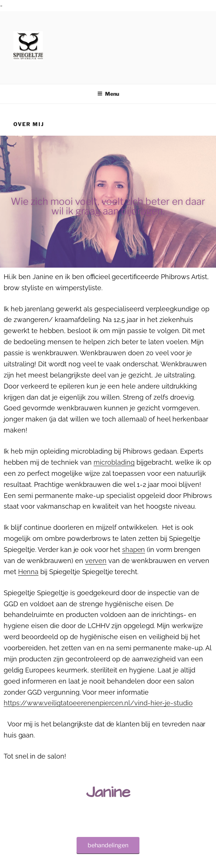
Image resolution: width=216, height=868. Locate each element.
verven (96, 561)
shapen (134, 550)
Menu (108, 94)
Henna (28, 572)
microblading (114, 462)
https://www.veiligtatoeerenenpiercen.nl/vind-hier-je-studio (98, 703)
